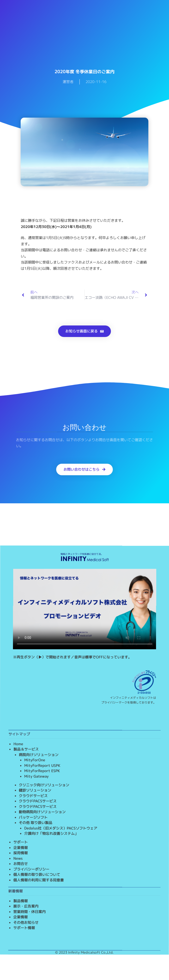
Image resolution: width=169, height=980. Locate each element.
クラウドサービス (33, 796)
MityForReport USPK (42, 766)
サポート (21, 842)
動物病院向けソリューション (42, 812)
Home (18, 744)
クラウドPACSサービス (38, 801)
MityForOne (35, 760)
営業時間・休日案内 (30, 912)
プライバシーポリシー (31, 869)
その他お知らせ (26, 923)
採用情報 (21, 853)
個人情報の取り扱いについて (37, 875)
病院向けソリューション (39, 755)
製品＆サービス (26, 749)
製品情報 (21, 901)
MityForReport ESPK (42, 771)
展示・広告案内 (26, 906)
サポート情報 (24, 928)
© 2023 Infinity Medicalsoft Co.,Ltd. (84, 952)
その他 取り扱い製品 (35, 823)
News (18, 858)
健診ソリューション (35, 790)
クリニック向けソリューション (44, 785)
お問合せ (21, 864)
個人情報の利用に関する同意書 (39, 880)
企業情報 (21, 848)
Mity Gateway (36, 776)
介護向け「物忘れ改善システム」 (51, 833)
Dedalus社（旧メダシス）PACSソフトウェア (61, 828)
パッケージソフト (33, 817)
